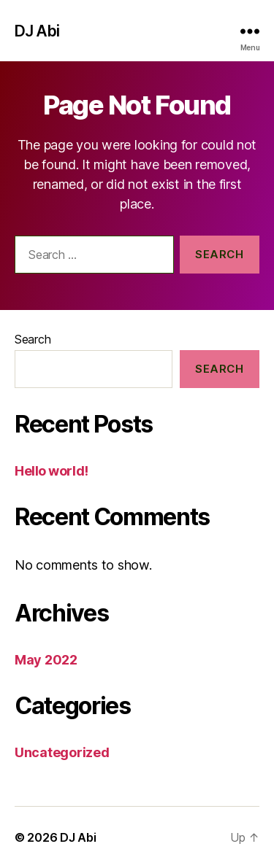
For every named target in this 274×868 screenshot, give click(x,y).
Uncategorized (62, 752)
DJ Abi (37, 31)
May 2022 (46, 660)
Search (33, 339)
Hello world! (52, 471)
